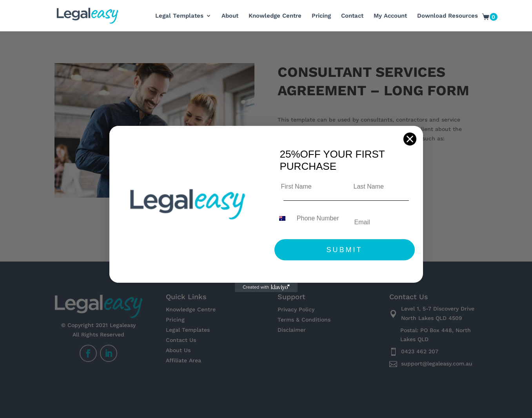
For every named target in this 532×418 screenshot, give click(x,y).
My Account (390, 16)
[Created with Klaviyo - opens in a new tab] (266, 287)
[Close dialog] (410, 139)
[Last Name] (381, 186)
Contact (352, 16)
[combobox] (284, 219)
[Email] (381, 223)
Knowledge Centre (275, 16)
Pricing (321, 16)
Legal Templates (179, 16)
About (230, 16)
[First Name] (308, 186)
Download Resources (448, 16)
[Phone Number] (317, 219)
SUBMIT (344, 250)
